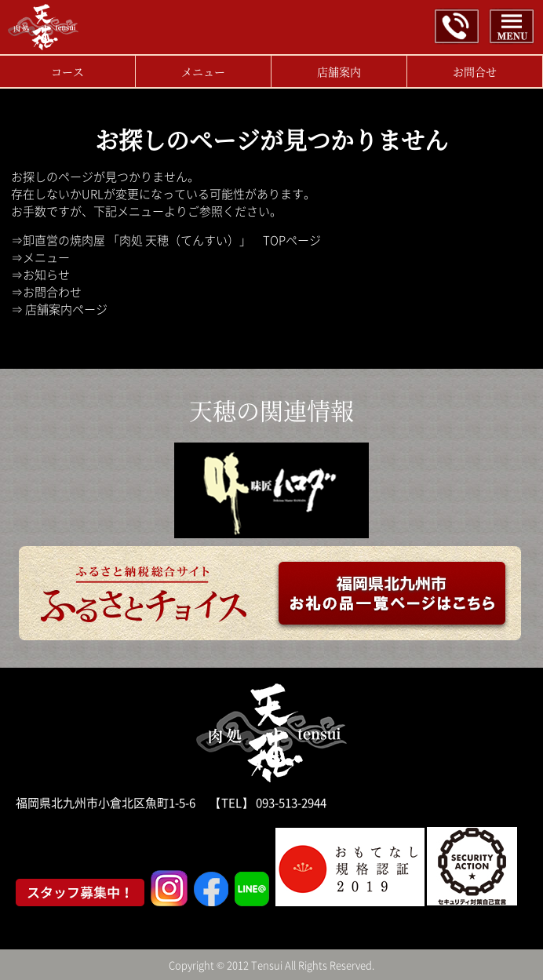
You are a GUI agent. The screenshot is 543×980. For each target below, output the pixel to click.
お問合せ (475, 71)
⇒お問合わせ (46, 292)
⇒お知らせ (40, 275)
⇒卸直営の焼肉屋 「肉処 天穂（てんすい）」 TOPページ (166, 240)
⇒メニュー (40, 257)
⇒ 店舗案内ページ (59, 309)
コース (67, 71)
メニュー (203, 71)
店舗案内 (339, 71)
